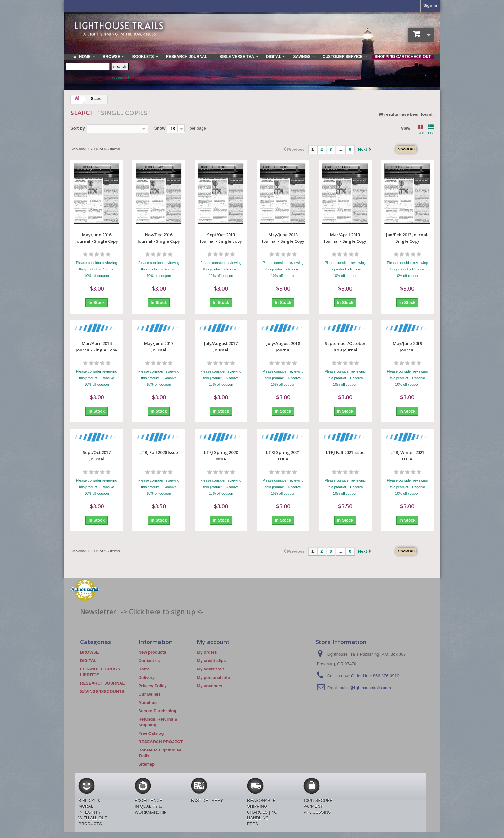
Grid (421, 129)
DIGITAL (88, 661)
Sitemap (147, 764)
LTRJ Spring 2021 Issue (283, 456)
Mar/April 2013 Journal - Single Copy (345, 238)
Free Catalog (151, 733)
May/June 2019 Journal (407, 347)
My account (213, 642)
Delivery (147, 677)
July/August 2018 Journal (283, 347)
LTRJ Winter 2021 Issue (407, 456)
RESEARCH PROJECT (161, 742)
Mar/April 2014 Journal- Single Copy (97, 347)
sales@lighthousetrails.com (365, 688)
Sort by (78, 128)
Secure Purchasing (157, 711)
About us (148, 702)
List (431, 129)
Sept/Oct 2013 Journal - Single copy (221, 238)
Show (160, 128)
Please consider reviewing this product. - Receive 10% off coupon (97, 269)
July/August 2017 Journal (221, 347)
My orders (207, 652)
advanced (120, 77)
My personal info (213, 677)
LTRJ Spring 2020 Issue (221, 456)
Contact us (149, 661)
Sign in (430, 5)
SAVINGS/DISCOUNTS (102, 692)
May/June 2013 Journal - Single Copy (283, 238)
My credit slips (211, 661)
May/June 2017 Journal (159, 347)
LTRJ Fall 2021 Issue (345, 452)
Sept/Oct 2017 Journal (97, 456)
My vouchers (209, 686)
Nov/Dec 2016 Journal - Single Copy (159, 238)
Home (144, 669)
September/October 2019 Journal (345, 347)
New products (152, 652)
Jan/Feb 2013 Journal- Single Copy (407, 238)
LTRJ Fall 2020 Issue (159, 452)
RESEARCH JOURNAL (102, 683)
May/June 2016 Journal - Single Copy (97, 238)
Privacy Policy (153, 686)
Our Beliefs (150, 694)
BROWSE (90, 652)
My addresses (211, 669)
